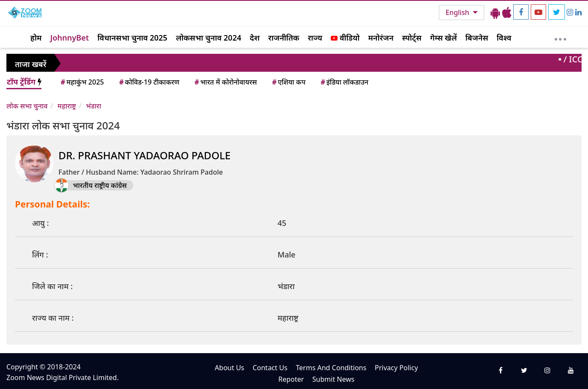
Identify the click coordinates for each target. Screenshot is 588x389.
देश (254, 38)
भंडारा (94, 106)
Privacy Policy (396, 368)
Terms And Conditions (331, 368)
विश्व (504, 38)
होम (36, 38)
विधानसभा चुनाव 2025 (132, 38)
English (458, 12)
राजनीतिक (284, 38)
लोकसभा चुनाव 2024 (209, 38)
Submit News (334, 379)
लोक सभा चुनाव (27, 106)
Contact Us (270, 368)
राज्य (315, 38)
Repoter (291, 379)
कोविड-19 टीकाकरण (149, 82)
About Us (230, 368)
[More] (560, 37)
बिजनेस (477, 38)
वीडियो (345, 38)
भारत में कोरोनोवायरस (225, 82)
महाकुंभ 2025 (82, 82)
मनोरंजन (381, 38)
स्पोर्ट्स (412, 38)
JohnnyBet (69, 38)
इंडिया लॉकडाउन (344, 82)
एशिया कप (288, 82)
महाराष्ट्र (67, 106)
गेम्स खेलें (443, 38)
